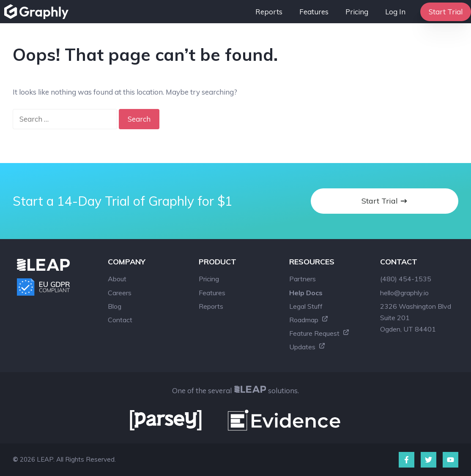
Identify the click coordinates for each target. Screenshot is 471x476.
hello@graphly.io (404, 293)
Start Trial (446, 12)
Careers (120, 293)
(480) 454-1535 (406, 279)
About (117, 279)
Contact (120, 320)
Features (314, 12)
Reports (269, 12)
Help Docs (306, 293)
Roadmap (309, 320)
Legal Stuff (306, 306)
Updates (307, 347)
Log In (395, 12)
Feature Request (319, 333)
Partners (303, 279)
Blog (115, 306)
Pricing (357, 12)
